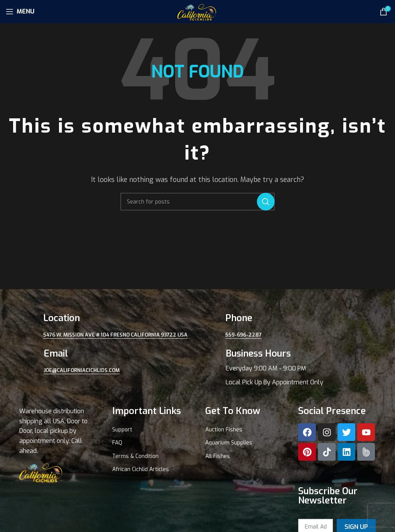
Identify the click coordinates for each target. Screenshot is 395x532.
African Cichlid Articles (141, 469)
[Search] (197, 202)
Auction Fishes (224, 430)
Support (122, 430)
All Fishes (218, 456)
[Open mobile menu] (20, 12)
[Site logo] (197, 11)
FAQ (117, 443)
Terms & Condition (135, 456)
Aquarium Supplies (229, 443)
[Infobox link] (289, 367)
